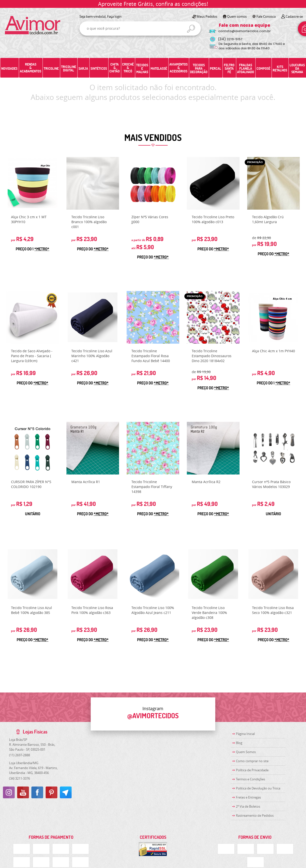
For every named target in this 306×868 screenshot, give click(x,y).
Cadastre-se (294, 16)
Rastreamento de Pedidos (255, 815)
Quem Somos (246, 752)
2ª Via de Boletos (248, 806)
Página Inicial (245, 734)
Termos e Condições (250, 779)
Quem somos (237, 16)
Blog (239, 743)
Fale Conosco (266, 16)
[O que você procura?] (191, 29)
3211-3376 (19, 778)
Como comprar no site (252, 761)
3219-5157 (230, 39)
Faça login (114, 16)
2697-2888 (19, 755)
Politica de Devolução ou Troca (258, 788)
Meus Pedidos (207, 16)
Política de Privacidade (252, 770)
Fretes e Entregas (248, 797)
